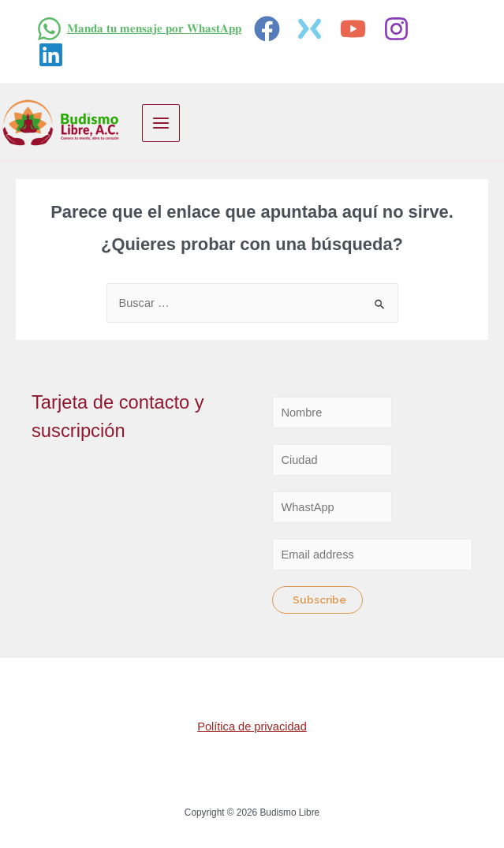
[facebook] (269, 29)
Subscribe (319, 600)
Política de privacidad (252, 727)
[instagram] (399, 29)
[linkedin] (53, 55)
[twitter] (313, 29)
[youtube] (355, 29)
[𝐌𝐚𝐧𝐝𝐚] (139, 29)
